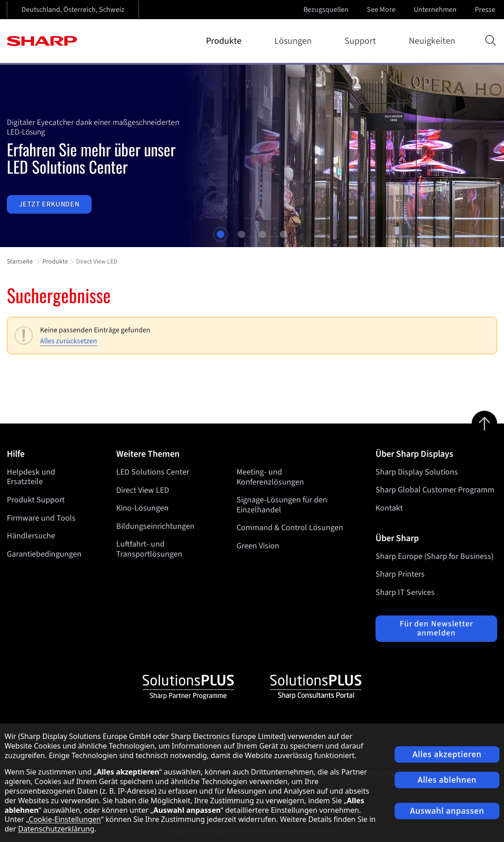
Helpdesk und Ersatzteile (31, 477)
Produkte (226, 41)
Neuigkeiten (432, 41)
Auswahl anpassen (447, 811)
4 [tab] (283, 234)
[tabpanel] (252, 156)
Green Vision (258, 546)
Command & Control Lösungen (290, 528)
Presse (486, 10)
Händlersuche (31, 536)
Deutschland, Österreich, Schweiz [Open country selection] (73, 10)
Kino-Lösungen (142, 508)
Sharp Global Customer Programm (435, 490)
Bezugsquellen (326, 10)
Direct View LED (143, 490)
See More (382, 10)
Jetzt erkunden (49, 204)
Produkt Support (36, 500)
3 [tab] (262, 234)
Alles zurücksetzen (69, 341)
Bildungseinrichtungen (155, 526)
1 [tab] (221, 234)
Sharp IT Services (405, 592)
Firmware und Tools (41, 518)
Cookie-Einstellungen (65, 819)
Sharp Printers (400, 574)
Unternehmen (436, 10)
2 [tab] (242, 234)
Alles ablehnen (447, 780)
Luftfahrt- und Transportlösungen (149, 549)
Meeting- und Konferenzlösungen (271, 477)
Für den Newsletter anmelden (436, 628)
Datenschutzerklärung (56, 829)
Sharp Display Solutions (417, 472)
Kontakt (389, 508)
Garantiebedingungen (44, 554)
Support (362, 41)
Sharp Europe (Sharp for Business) (435, 556)
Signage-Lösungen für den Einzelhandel (282, 505)
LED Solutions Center (153, 472)
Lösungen (295, 41)
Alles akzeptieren (447, 754)
